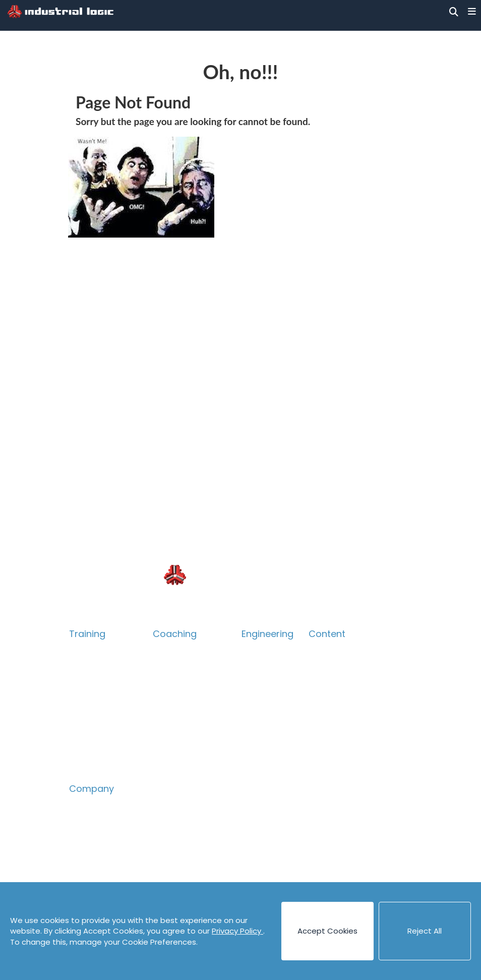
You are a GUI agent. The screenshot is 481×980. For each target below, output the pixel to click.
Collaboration (96, 717)
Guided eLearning (103, 767)
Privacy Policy (237, 931)
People (83, 822)
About (81, 805)
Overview (88, 650)
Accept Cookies (327, 931)
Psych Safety (95, 734)
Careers (85, 839)
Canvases (328, 684)
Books (320, 667)
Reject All (425, 931)
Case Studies (334, 700)
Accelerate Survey (190, 717)
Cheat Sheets (336, 717)
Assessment (177, 734)
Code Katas (332, 734)
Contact (86, 855)
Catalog (85, 667)
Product (85, 700)
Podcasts (327, 750)
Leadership (174, 700)
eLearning (88, 750)
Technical (88, 684)
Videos (322, 767)
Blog (317, 650)
